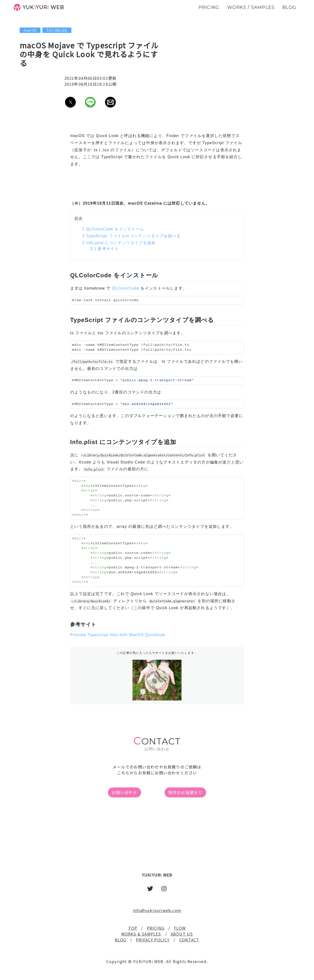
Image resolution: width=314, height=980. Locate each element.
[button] (70, 102)
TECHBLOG (57, 30)
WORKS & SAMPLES (141, 934)
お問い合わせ (124, 792)
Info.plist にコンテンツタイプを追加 (119, 243)
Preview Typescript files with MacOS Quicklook (118, 635)
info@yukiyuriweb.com (157, 910)
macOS (30, 30)
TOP (133, 928)
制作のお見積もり (185, 792)
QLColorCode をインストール (113, 229)
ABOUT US (182, 934)
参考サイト (105, 249)
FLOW (180, 928)
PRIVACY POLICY (153, 940)
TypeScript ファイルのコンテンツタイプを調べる (131, 236)
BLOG (121, 940)
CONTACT (189, 940)
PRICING (156, 928)
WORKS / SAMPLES (251, 7)
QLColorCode (125, 288)
